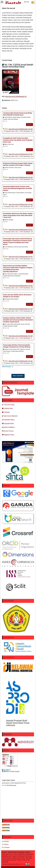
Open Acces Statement (10, 416)
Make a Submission (18, 376)
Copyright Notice (8, 423)
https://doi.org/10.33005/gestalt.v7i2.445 (21, 309)
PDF (30, 124)
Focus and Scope (8, 405)
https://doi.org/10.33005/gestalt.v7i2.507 (21, 257)
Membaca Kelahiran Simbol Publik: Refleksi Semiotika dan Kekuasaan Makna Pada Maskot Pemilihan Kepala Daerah (18, 320)
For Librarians (6, 847)
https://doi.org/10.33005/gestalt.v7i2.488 (21, 204)
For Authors (5, 844)
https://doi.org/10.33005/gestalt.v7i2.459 (21, 336)
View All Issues (6, 367)
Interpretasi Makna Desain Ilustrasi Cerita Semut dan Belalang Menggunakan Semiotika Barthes (18, 188)
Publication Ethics (8, 420)
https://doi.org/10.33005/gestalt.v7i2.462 (21, 361)
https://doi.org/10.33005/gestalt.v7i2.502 (21, 154)
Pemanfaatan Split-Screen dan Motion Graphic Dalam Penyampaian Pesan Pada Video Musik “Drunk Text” (18, 215)
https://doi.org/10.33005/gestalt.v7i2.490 (21, 129)
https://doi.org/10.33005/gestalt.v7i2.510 (21, 177)
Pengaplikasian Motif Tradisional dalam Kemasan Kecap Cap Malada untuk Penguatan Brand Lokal (18, 140)
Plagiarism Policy (8, 435)
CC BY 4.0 (24, 864)
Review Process (8, 431)
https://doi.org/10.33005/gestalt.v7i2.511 (21, 230)
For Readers (5, 841)
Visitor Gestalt (15, 772)
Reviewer (6, 412)
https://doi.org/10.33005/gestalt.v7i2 (16, 96)
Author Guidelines (8, 427)
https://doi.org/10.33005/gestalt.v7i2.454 (21, 286)
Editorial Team (7, 408)
